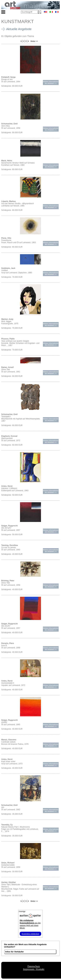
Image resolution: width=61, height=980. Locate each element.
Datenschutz (34, 966)
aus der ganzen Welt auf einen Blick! (30, 924)
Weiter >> (34, 41)
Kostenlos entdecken (30, 934)
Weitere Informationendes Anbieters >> (51, 83)
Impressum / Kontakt (34, 969)
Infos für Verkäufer (15, 952)
